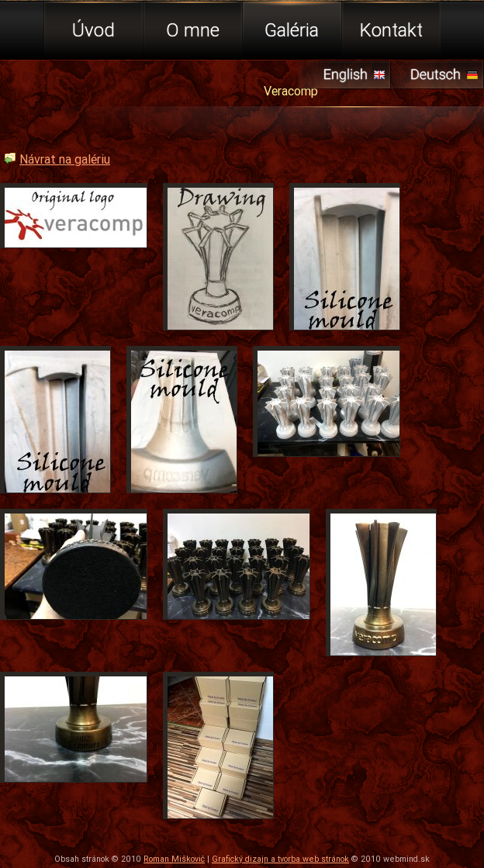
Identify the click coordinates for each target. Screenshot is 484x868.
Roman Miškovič (174, 859)
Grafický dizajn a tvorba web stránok (280, 859)
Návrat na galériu (65, 159)
